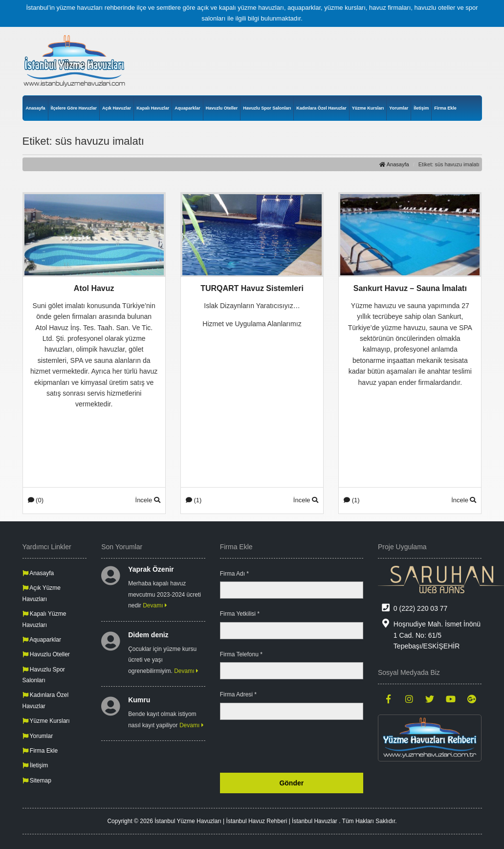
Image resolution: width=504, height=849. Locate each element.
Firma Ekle (445, 108)
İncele (148, 500)
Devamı (155, 605)
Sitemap (37, 781)
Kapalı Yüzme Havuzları (44, 619)
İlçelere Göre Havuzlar (74, 108)
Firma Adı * (234, 574)
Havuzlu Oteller (222, 108)
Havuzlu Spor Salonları (267, 108)
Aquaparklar (187, 108)
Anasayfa (36, 108)
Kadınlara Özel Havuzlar (321, 108)
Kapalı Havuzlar (153, 108)
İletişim (421, 108)
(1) (194, 500)
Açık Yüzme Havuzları (42, 593)
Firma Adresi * (238, 694)
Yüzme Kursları (368, 108)
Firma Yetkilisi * (240, 614)
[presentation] (289, 746)
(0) (36, 500)
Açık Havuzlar (117, 108)
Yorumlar (399, 108)
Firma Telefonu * (241, 654)
